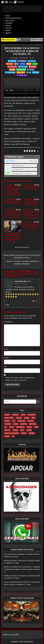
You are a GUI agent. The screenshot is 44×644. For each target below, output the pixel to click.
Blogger (21, 72)
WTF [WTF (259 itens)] (13, 436)
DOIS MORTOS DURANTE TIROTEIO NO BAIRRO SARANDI (13, 201)
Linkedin (32, 61)
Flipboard (12, 67)
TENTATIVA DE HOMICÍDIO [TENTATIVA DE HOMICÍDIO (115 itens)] (11, 433)
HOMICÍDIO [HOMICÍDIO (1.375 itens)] (24, 424)
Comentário (9, 322)
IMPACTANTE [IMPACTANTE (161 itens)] (33, 424)
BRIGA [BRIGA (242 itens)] (33, 418)
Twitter (12, 61)
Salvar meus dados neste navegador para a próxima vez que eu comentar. (20, 379)
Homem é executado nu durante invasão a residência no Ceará (22, 583)
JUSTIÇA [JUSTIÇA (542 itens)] (12, 427)
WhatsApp (21, 70)
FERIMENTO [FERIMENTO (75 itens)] (8, 424)
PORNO (8, 31)
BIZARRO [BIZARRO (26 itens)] (27, 418)
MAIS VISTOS (10, 21)
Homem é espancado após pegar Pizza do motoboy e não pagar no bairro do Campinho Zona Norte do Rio (13, 214)
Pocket (33, 67)
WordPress (10, 72)
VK (16, 64)
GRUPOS (8, 33)
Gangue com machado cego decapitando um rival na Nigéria (31, 187)
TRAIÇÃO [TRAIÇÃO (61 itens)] (7, 436)
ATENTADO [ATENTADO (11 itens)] (19, 418)
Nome (7, 349)
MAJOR (6, 567)
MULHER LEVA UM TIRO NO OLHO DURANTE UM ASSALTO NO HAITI (31, 202)
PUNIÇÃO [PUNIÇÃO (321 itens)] (15, 430)
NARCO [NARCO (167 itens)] (36, 427)
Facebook (22, 61)
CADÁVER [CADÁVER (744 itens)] (7, 421)
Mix (29, 64)
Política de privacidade (11, 635)
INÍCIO (8, 16)
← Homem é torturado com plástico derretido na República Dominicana (22, 263)
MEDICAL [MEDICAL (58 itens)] (29, 427)
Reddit (10, 64)
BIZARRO (15, 58)
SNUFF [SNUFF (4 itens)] (22, 430)
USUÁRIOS (9, 23)
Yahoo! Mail (22, 75)
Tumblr (31, 70)
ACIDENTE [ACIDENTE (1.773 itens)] (7, 415)
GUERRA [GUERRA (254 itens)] (16, 424)
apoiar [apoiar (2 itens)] (23, 415)
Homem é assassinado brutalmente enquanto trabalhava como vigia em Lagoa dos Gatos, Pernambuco (31, 214)
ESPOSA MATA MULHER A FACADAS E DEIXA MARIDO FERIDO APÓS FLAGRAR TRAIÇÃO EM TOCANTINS (13, 190)
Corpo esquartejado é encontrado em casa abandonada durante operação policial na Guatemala (13, 238)
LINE (35, 64)
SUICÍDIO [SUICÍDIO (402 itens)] (29, 430)
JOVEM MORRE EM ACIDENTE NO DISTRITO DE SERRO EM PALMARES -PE (22, 51)
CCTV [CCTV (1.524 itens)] (14, 421)
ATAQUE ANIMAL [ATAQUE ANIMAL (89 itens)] (9, 418)
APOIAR (8, 26)
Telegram (23, 67)
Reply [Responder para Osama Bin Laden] (7, 305)
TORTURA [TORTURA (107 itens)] (24, 433)
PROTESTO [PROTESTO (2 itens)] (7, 430)
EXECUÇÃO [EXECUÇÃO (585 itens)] (31, 421)
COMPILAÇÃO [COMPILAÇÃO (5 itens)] (21, 421)
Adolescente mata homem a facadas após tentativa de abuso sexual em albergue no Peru (31, 226)
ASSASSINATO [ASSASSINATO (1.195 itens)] (32, 415)
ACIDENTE (26, 247)
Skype (36, 72)
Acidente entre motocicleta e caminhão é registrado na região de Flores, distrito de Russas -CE (22, 569)
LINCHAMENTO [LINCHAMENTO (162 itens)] (20, 427)
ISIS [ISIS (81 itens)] (6, 427)
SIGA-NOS (9, 28)
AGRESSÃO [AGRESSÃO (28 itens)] (15, 415)
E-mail (7, 358)
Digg (22, 64)
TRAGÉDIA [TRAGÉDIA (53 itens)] (32, 433)
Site (5, 366)
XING (29, 72)
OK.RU (12, 70)
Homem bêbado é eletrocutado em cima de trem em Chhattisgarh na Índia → (22, 257)
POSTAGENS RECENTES (13, 18)
